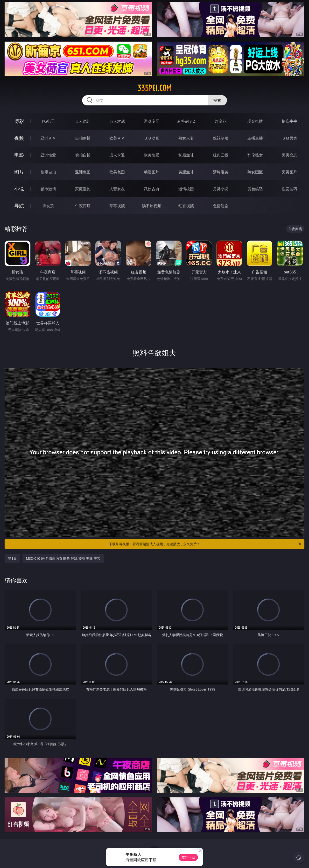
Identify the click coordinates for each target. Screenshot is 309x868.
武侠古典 (152, 189)
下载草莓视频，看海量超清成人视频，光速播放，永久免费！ (205, 544)
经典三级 (221, 155)
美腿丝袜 (186, 172)
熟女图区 (255, 172)
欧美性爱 (152, 155)
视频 (19, 138)
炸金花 (221, 121)
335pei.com (154, 88)
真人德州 (83, 121)
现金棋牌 (255, 121)
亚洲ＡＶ (48, 138)
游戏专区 (152, 121)
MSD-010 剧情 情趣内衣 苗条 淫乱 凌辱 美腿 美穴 (63, 558)
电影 (19, 155)
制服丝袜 (186, 155)
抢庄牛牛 (289, 121)
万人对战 (117, 121)
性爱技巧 (289, 189)
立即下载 (188, 857)
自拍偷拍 (83, 138)
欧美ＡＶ (117, 138)
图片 (19, 172)
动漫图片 (152, 172)
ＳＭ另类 (289, 138)
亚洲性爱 (48, 155)
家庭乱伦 (83, 189)
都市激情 (48, 189)
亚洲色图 (83, 172)
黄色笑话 (255, 189)
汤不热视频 (152, 206)
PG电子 (48, 121)
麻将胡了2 (186, 121)
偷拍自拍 (83, 155)
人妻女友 (117, 189)
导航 (19, 206)
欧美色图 (117, 172)
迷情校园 (186, 189)
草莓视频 (117, 206)
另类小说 (221, 189)
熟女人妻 (186, 138)
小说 (19, 189)
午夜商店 (83, 206)
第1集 (12, 558)
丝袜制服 (221, 138)
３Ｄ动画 (152, 138)
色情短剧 (221, 206)
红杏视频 (186, 206)
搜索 (217, 100)
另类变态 (289, 155)
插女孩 (48, 206)
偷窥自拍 (48, 172)
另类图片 (289, 172)
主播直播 (255, 138)
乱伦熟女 (255, 155)
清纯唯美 (221, 172)
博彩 (19, 121)
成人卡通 (117, 155)
